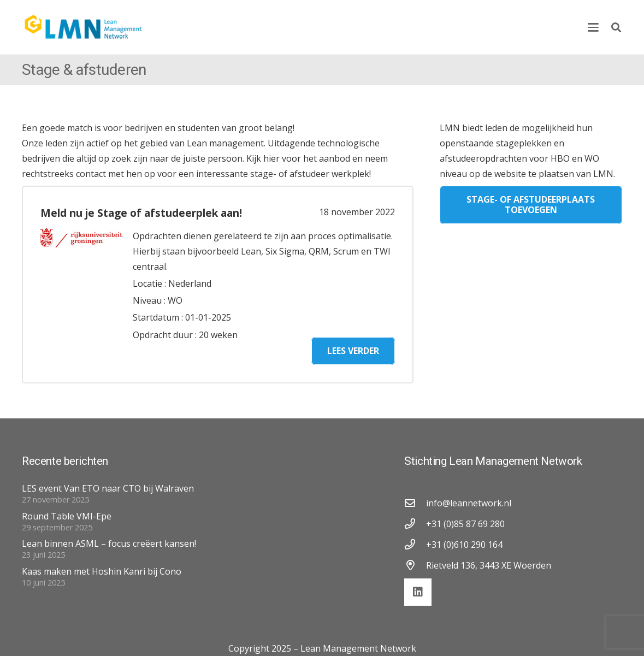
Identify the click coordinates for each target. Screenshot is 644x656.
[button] (593, 27)
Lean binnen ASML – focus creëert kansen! (109, 543)
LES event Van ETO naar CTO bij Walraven (108, 488)
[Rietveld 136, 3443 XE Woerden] (415, 565)
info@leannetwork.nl (469, 503)
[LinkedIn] (418, 592)
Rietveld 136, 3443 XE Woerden (489, 565)
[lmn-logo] (84, 27)
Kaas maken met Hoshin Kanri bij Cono (102, 571)
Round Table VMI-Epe (67, 516)
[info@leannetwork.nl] (415, 503)
